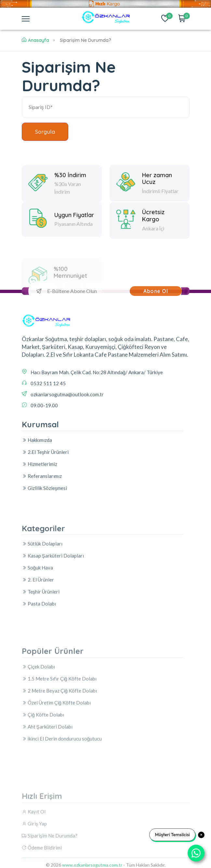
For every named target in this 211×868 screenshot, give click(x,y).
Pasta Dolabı (39, 676)
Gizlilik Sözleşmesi (45, 544)
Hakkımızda (37, 495)
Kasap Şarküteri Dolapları (53, 628)
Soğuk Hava (37, 640)
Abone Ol (156, 291)
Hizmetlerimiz (40, 520)
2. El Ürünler (38, 652)
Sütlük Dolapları (42, 616)
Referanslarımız (42, 532)
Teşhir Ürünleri (41, 664)
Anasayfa (35, 40)
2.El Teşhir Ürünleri (45, 507)
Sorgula (45, 132)
